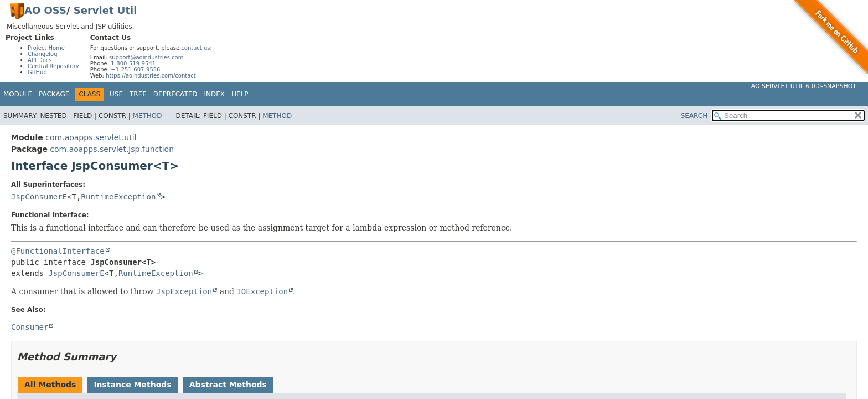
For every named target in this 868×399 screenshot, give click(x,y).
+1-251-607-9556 (135, 70)
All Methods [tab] (50, 385)
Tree (138, 94)
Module (18, 94)
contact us (195, 48)
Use (116, 94)
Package (54, 94)
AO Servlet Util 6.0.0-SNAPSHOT (804, 86)
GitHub (37, 72)
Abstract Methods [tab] (228, 385)
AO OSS (45, 10)
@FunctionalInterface (58, 251)
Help (240, 94)
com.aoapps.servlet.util (91, 137)
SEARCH (694, 116)
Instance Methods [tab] (132, 385)
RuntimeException (118, 197)
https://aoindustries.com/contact (151, 76)
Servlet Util (105, 10)
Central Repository (53, 66)
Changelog (43, 54)
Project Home (46, 48)
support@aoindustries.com (146, 57)
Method (148, 116)
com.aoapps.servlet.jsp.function (112, 149)
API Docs (40, 60)
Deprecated (175, 94)
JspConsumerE (39, 197)
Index (215, 94)
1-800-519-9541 (133, 63)
